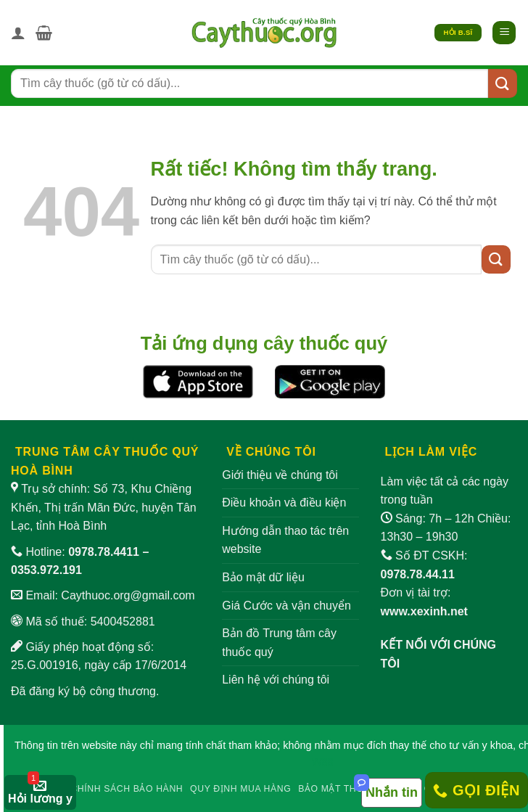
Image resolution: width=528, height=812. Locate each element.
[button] (44, 33)
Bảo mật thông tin (347, 789)
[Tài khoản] (18, 33)
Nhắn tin (392, 792)
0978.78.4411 (104, 552)
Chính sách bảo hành (127, 789)
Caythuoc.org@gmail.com (128, 595)
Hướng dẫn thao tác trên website (285, 540)
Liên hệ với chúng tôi (276, 680)
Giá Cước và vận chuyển (286, 606)
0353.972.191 (46, 570)
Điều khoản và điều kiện (284, 503)
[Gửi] (503, 83)
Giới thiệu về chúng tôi (280, 475)
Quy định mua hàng (240, 789)
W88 (323, 762)
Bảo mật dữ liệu (263, 577)
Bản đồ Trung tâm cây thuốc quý (279, 643)
